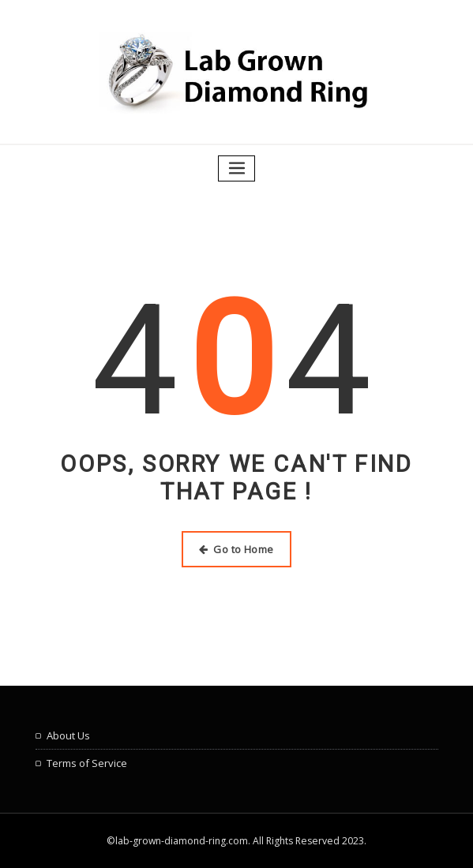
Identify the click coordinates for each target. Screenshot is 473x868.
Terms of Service (87, 763)
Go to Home (236, 549)
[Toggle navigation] (237, 168)
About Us (68, 735)
